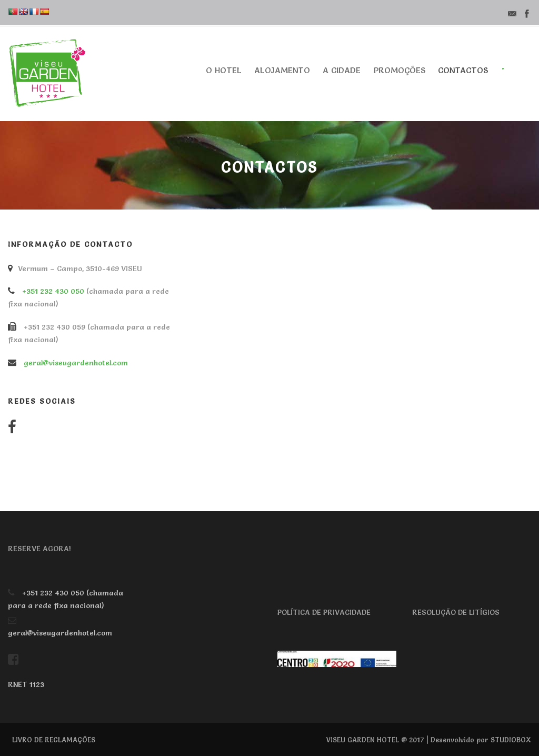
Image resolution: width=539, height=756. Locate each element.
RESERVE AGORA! (39, 549)
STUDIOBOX (511, 740)
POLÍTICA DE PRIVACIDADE (324, 612)
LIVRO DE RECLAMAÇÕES (54, 740)
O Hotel (224, 70)
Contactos (463, 70)
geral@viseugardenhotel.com (76, 363)
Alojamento (282, 70)
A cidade (342, 70)
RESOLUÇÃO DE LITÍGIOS (456, 612)
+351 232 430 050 (53, 291)
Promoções (399, 70)
